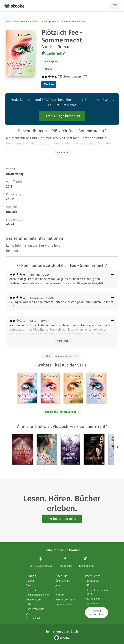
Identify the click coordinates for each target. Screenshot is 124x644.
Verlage (60, 595)
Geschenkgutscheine (37, 595)
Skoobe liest (33, 618)
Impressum (91, 603)
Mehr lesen (63, 341)
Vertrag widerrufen (96, 613)
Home (24, 22)
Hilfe (29, 604)
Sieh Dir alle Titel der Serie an (62, 412)
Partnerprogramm (66, 600)
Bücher (34, 22)
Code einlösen (34, 600)
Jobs (58, 586)
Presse (59, 590)
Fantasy (48, 69)
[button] (117, 447)
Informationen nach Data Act (96, 592)
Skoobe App (33, 590)
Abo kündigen (93, 599)
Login (29, 614)
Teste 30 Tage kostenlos (62, 116)
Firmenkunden (64, 604)
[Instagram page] (87, 562)
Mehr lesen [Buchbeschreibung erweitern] (63, 153)
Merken (49, 84)
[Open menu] (115, 6)
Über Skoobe (63, 581)
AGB (87, 586)
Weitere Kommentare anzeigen (62, 356)
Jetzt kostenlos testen (62, 519)
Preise (29, 586)
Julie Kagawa (47, 22)
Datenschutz (92, 581)
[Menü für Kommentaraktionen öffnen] (113, 275)
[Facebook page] (66, 562)
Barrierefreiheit (35, 609)
